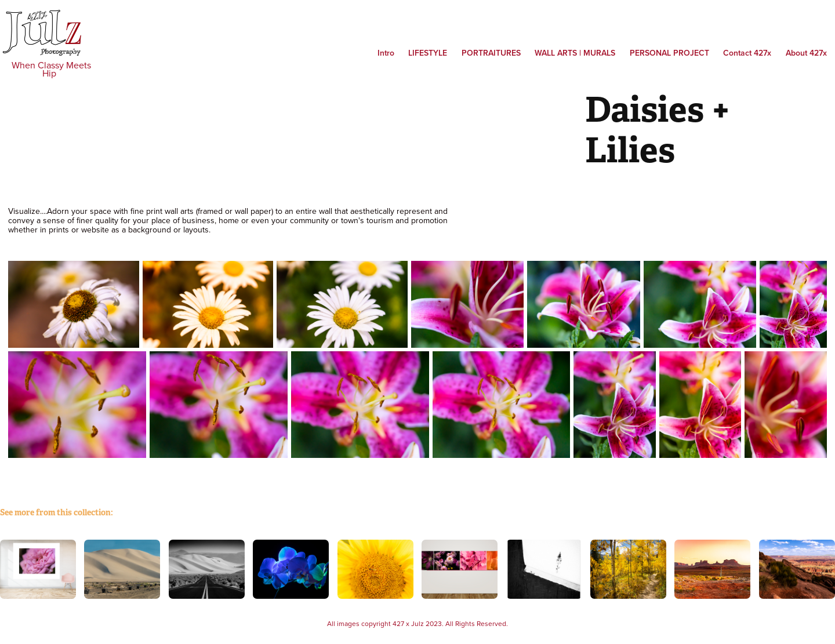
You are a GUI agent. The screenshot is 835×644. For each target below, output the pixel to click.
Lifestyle (428, 53)
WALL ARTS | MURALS (575, 53)
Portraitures (491, 53)
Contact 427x (747, 53)
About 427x (806, 53)
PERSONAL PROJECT (669, 53)
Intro (386, 53)
